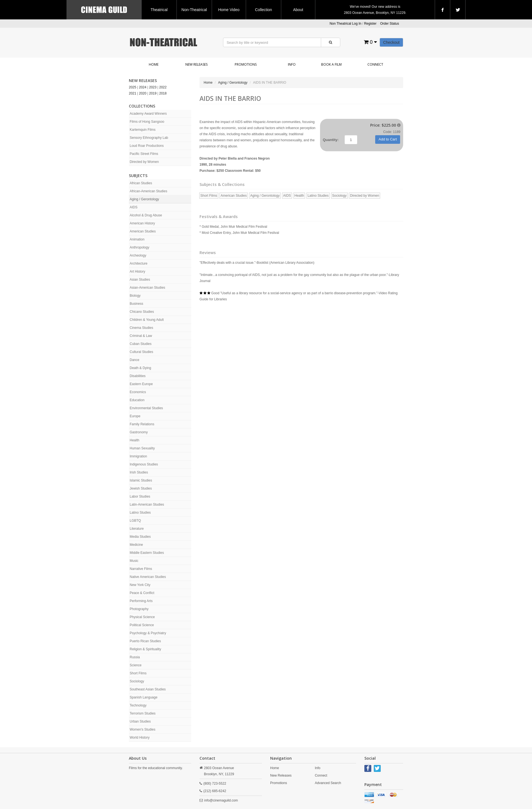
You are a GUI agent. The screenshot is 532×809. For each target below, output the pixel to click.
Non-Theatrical (194, 10)
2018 (163, 93)
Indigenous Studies (144, 464)
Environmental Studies (146, 408)
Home (154, 64)
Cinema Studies (141, 328)
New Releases (196, 64)
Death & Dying (140, 368)
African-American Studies (148, 191)
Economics (138, 392)
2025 (133, 87)
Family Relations (142, 424)
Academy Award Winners (148, 114)
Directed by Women (144, 162)
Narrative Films (141, 569)
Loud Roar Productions (147, 146)
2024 (143, 87)
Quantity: (331, 140)
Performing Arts (141, 601)
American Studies (143, 231)
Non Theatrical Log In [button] (345, 24)
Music (134, 561)
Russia (135, 657)
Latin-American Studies (147, 505)
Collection (263, 10)
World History (140, 738)
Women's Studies (143, 729)
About (298, 10)
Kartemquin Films (143, 130)
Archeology (138, 255)
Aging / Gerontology (144, 199)
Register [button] (370, 24)
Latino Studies (140, 513)
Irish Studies (139, 472)
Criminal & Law (141, 336)
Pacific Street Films (144, 154)
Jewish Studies (141, 488)
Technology (138, 705)
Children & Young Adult (147, 320)
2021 (133, 93)
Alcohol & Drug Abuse (146, 215)
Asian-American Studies (147, 288)
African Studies (141, 183)
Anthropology (140, 247)
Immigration (138, 456)
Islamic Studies (141, 480)
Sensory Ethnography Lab (149, 138)
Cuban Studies (141, 344)
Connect (375, 64)
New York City (140, 585)
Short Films (138, 673)
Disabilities (138, 376)
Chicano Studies (142, 312)
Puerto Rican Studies (145, 641)
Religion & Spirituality (145, 649)
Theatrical (159, 10)
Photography (139, 609)
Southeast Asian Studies (148, 689)
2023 (153, 87)
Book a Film (331, 64)
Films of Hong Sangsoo (147, 122)
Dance (135, 360)
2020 (143, 93)
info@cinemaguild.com (221, 800)
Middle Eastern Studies (147, 553)
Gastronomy (139, 432)
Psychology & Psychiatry (148, 633)
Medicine (136, 545)
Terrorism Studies (143, 713)
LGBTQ (135, 521)
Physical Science (142, 617)
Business (136, 304)
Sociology (137, 681)
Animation (137, 239)
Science (136, 665)
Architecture (139, 263)
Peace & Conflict (142, 593)
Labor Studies (140, 496)
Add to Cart (388, 139)
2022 (163, 87)
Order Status (390, 24)
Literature (137, 529)
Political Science (142, 625)
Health (135, 440)
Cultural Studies (141, 352)
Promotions (246, 64)
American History (142, 223)
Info (292, 64)
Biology (135, 296)
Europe (135, 416)
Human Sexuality (142, 448)
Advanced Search (328, 783)
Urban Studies (140, 721)
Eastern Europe (141, 384)
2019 (153, 93)
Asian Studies (140, 280)
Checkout (391, 42)
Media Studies (140, 537)
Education (137, 400)
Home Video (229, 10)
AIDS (134, 207)
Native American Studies (148, 577)
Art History (137, 272)
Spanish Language (144, 697)
